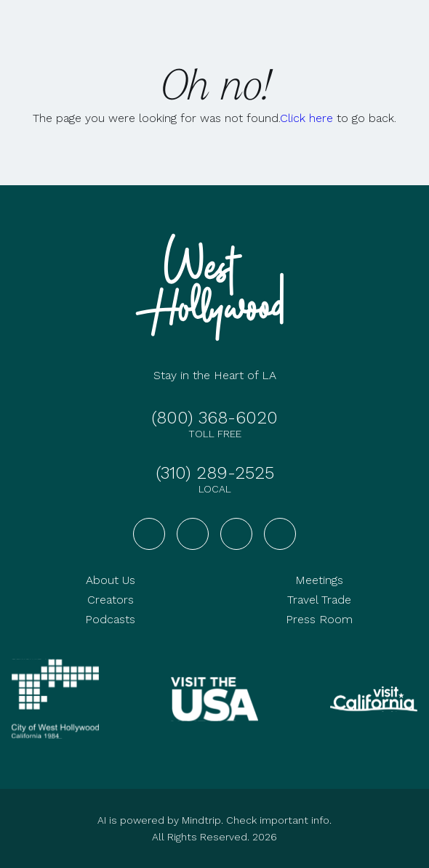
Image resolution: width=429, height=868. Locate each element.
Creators (111, 600)
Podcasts (110, 619)
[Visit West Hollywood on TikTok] (280, 534)
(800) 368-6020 (214, 418)
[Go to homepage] (214, 287)
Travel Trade (319, 600)
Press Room (319, 619)
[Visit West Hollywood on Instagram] (193, 534)
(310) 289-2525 (215, 473)
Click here (306, 118)
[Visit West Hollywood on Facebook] (149, 534)
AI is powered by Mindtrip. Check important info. (214, 820)
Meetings (319, 580)
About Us (111, 580)
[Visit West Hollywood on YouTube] (236, 534)
